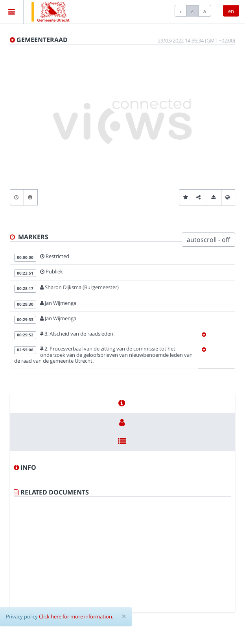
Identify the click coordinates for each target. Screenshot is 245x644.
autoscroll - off (208, 240)
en (231, 11)
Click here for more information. (76, 616)
